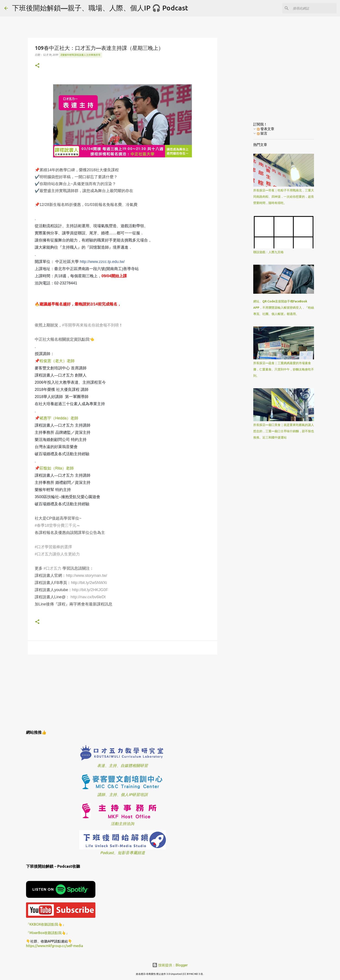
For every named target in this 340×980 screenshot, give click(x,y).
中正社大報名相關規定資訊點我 (62, 339)
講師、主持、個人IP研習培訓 (123, 795)
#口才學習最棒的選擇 (53, 547)
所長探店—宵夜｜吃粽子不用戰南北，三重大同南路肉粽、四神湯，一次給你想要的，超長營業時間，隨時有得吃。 (284, 197)
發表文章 (266, 129)
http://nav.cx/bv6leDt (88, 597)
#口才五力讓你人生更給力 (57, 554)
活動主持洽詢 (123, 824)
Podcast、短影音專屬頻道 (123, 853)
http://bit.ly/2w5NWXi (89, 583)
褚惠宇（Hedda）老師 (59, 418)
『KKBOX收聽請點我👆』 (46, 924)
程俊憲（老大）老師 (57, 361)
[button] (37, 66)
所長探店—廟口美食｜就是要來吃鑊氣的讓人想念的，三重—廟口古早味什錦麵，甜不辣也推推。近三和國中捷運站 (284, 431)
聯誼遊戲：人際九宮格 (268, 252)
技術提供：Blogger (170, 965)
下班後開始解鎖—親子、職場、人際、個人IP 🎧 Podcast (100, 8)
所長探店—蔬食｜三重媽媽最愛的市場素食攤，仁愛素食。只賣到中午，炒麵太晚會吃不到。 (284, 369)
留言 (262, 133)
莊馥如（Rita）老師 (57, 468)
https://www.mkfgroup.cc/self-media (55, 946)
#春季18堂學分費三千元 (56, 525)
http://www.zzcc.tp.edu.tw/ (102, 262)
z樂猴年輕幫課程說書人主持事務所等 (80, 55)
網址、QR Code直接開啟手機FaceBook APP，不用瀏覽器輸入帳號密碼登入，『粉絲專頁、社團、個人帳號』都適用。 (284, 308)
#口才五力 (52, 568)
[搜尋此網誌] (314, 8)
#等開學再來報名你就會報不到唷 (90, 325)
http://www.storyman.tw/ (87, 576)
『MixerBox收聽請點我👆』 (48, 933)
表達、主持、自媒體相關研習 (123, 766)
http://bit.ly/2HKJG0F (90, 590)
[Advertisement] (123, 691)
